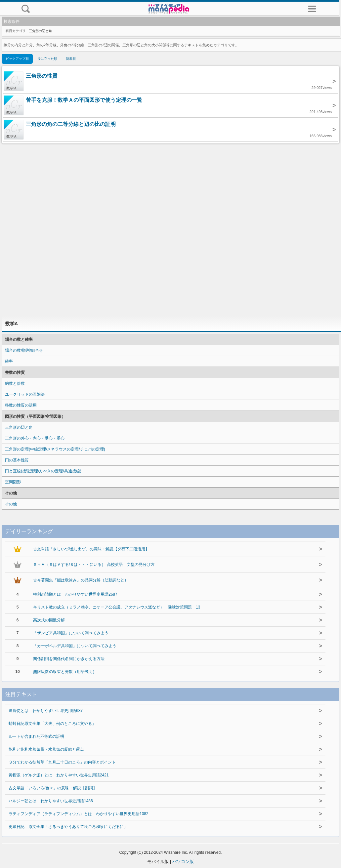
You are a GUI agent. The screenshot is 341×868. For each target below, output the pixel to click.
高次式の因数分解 (49, 620)
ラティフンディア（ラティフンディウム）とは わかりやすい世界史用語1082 (79, 814)
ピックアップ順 (17, 59)
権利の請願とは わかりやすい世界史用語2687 (75, 594)
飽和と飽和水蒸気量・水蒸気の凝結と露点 (46, 749)
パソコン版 (183, 862)
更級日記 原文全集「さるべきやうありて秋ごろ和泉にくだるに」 (68, 827)
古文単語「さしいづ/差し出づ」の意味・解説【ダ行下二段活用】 (91, 549)
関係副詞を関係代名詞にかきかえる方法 (69, 659)
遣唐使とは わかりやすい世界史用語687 (46, 711)
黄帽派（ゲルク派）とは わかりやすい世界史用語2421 (59, 775)
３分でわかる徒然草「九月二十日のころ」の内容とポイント (62, 762)
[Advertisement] (171, 230)
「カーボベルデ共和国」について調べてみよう (75, 646)
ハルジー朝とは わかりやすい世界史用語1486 (51, 801)
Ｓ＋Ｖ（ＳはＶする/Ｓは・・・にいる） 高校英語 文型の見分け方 (94, 565)
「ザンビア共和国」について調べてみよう (71, 633)
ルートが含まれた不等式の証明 (36, 736)
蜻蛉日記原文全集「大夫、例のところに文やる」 (52, 724)
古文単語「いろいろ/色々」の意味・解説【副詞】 (53, 788)
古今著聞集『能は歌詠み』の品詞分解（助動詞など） (81, 580)
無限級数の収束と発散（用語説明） (65, 672)
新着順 (71, 59)
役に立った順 (47, 59)
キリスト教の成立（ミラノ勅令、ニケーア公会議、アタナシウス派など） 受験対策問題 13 (117, 607)
